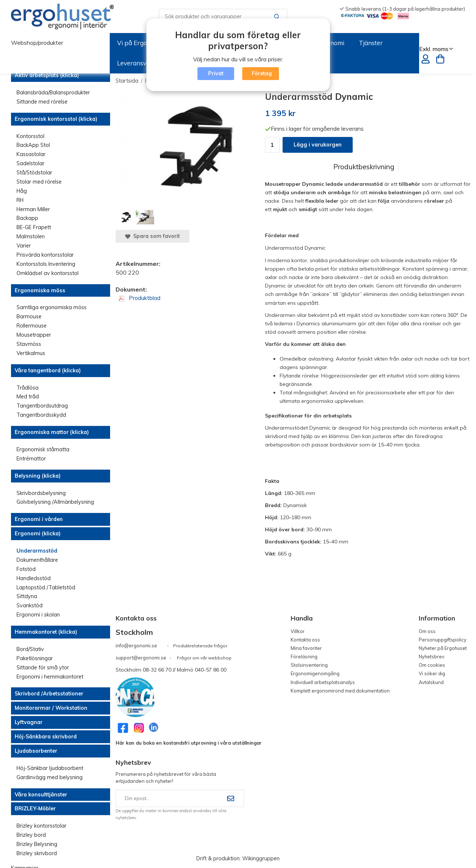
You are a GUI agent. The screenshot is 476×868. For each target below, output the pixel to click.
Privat (216, 73)
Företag (262, 73)
